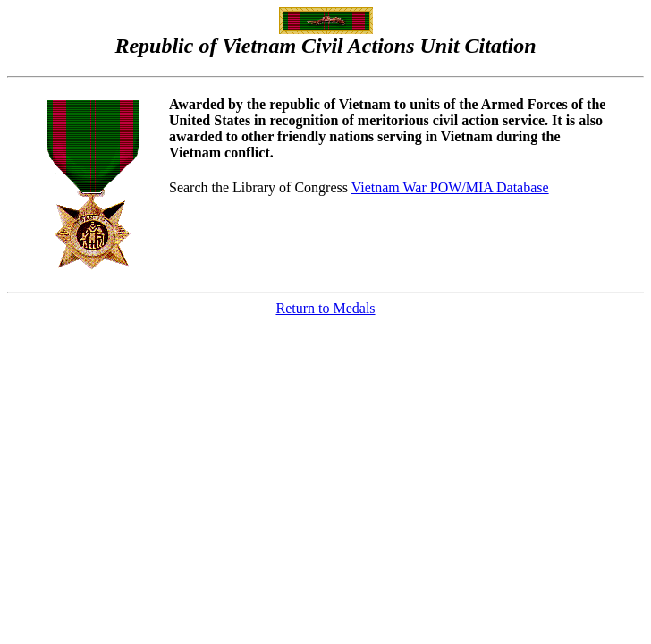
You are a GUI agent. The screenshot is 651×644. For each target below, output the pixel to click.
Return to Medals (325, 308)
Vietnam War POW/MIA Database (450, 187)
